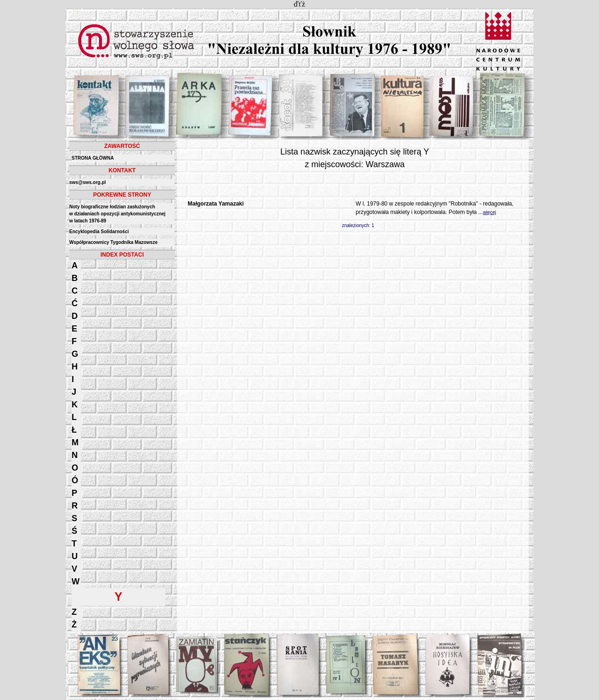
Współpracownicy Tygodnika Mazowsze (113, 242)
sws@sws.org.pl (88, 182)
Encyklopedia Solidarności (99, 232)
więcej (489, 212)
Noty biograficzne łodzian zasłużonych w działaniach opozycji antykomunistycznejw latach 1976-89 (117, 214)
